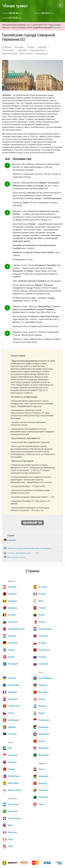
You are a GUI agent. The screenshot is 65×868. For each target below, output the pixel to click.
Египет (42, 769)
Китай (41, 741)
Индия (42, 713)
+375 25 (12, 18)
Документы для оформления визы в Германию (29, 548)
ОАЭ (10, 748)
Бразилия (13, 811)
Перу (10, 839)
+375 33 (12, 13)
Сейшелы (43, 790)
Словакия (43, 664)
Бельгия (12, 615)
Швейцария (14, 720)
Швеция (12, 727)
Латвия (42, 608)
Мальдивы (44, 755)
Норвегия (43, 636)
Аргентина (13, 804)
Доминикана (14, 818)
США (10, 846)
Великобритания (16, 629)
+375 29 (44, 13)
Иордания (43, 727)
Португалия (44, 650)
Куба (10, 825)
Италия (42, 594)
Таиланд (12, 762)
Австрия (12, 587)
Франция (12, 692)
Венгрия (12, 636)
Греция (12, 650)
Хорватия (13, 699)
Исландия (13, 664)
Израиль (43, 706)
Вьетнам (43, 692)
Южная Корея (15, 790)
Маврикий (43, 776)
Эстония (12, 734)
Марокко (43, 783)
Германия (11, 540)
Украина (12, 678)
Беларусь (13, 608)
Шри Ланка (13, 783)
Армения (43, 685)
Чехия (11, 713)
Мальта (42, 622)
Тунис (41, 804)
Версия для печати (16, 557)
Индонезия (44, 720)
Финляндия (14, 685)
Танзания (43, 797)
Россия (42, 657)
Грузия (42, 699)
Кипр (41, 601)
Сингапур (13, 755)
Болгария (13, 622)
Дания (11, 657)
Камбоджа (44, 734)
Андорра (12, 601)
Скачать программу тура (19, 553)
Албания (12, 594)
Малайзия (44, 748)
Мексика (12, 832)
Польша (42, 643)
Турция (11, 769)
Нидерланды (45, 629)
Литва (41, 615)
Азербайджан (45, 678)
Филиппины (14, 776)
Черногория (14, 706)
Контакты (57, 27)
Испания (43, 587)
